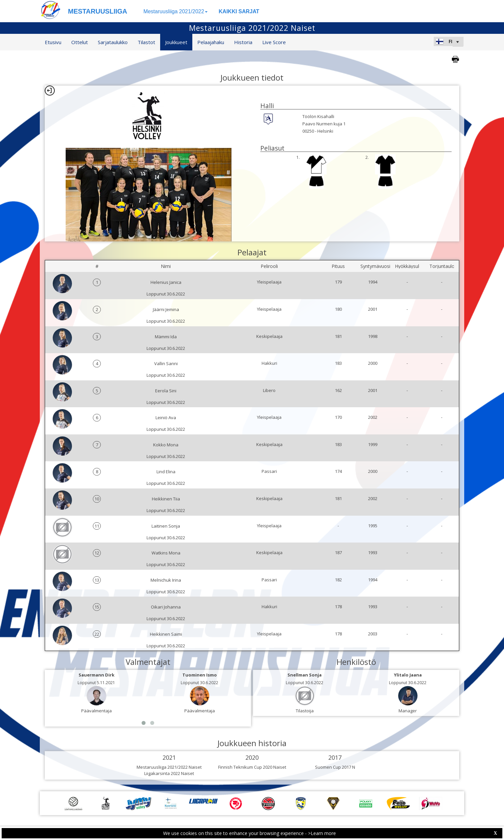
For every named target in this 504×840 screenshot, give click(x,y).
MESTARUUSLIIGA (98, 11)
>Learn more (322, 833)
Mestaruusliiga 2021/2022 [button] (175, 11)
